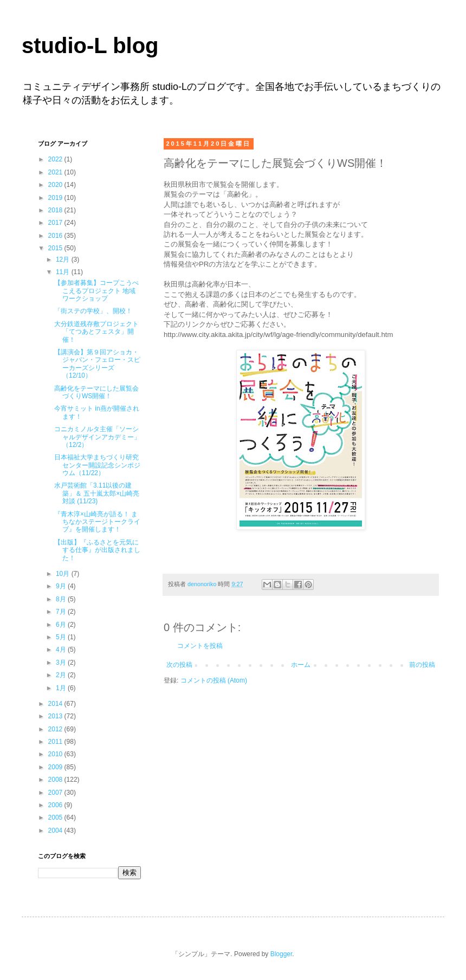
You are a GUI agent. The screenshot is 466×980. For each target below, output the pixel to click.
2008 (56, 780)
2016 (56, 236)
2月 (62, 675)
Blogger (281, 954)
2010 (56, 754)
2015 (56, 248)
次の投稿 (179, 665)
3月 (62, 663)
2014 (56, 704)
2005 (56, 817)
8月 (62, 599)
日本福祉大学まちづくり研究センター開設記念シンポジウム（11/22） (97, 465)
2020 (56, 185)
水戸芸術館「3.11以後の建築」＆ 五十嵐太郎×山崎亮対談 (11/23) (97, 493)
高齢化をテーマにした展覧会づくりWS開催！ (96, 392)
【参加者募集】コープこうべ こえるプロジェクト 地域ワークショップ (96, 291)
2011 (56, 742)
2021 (56, 172)
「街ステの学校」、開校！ (93, 311)
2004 (56, 830)
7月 (62, 612)
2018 (56, 210)
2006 (56, 805)
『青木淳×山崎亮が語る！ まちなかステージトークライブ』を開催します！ (97, 522)
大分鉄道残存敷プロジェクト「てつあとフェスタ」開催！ (96, 332)
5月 (62, 637)
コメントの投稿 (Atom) (214, 680)
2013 (56, 716)
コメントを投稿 (200, 646)
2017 (56, 223)
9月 (62, 586)
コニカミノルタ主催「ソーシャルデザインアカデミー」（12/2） (97, 437)
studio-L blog (90, 46)
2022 (56, 159)
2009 (56, 767)
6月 (62, 625)
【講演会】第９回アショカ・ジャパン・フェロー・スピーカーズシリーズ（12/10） (97, 364)
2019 (56, 198)
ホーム (301, 665)
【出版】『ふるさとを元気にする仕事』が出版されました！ (97, 550)
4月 (62, 650)
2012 (56, 729)
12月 (64, 259)
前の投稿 (422, 665)
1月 (62, 688)
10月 (64, 574)
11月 (64, 272)
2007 (56, 793)
